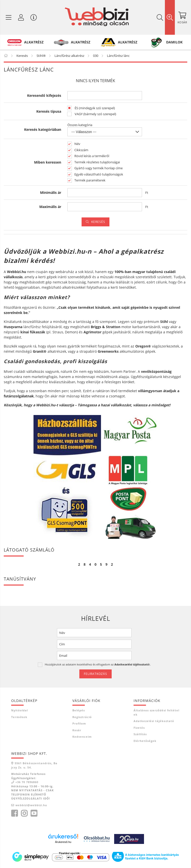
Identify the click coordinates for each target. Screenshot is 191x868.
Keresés (98, 222)
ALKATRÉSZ (34, 42)
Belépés (79, 710)
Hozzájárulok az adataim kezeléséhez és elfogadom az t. (98, 664)
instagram (24, 813)
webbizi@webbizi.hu (31, 805)
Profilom (79, 723)
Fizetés (139, 728)
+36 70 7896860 (27, 782)
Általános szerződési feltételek (156, 712)
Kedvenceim (82, 737)
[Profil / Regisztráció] (21, 17)
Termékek (19, 717)
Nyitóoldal (20, 710)
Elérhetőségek (145, 741)
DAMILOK (174, 42)
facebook (14, 813)
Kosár (77, 730)
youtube (34, 813)
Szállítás (140, 734)
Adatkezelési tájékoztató (154, 721)
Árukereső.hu (63, 842)
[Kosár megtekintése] (182, 17)
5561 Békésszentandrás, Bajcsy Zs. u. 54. (34, 765)
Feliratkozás (95, 674)
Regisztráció (82, 717)
